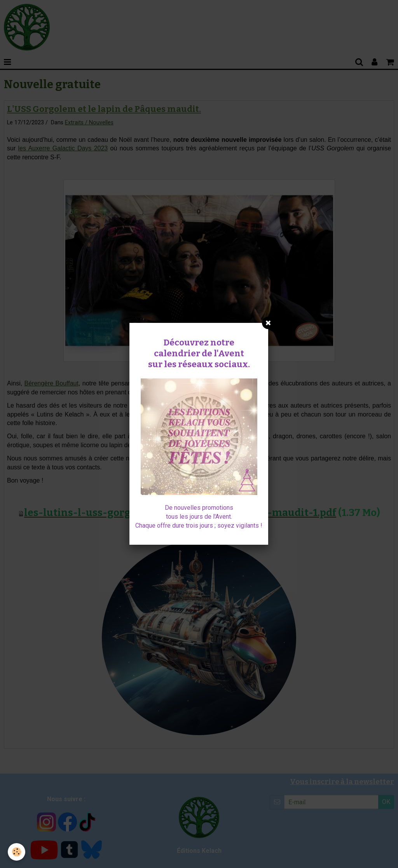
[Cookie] (17, 852)
